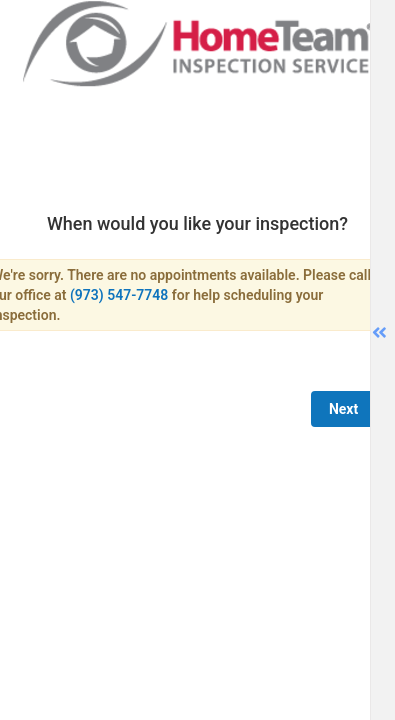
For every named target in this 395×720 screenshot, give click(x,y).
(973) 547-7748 (119, 295)
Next (343, 409)
